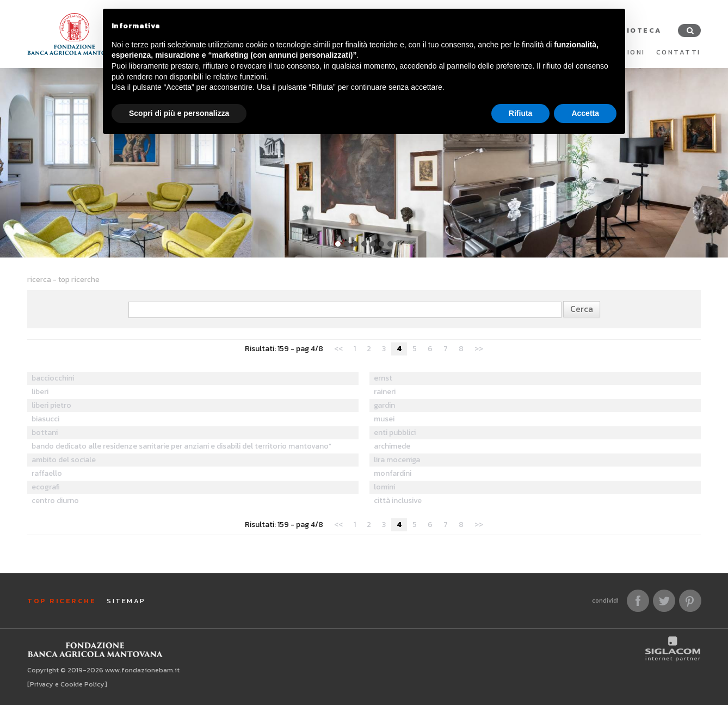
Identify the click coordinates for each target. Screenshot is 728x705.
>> (479, 349)
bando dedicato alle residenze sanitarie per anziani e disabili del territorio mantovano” (181, 446)
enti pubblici (395, 433)
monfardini (393, 473)
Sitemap (126, 601)
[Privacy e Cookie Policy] (67, 684)
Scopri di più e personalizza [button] (179, 113)
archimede (392, 446)
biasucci (45, 419)
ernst (383, 378)
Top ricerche (61, 601)
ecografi (46, 487)
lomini (384, 487)
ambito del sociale (64, 460)
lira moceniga (397, 460)
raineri (385, 392)
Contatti (678, 52)
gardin (384, 405)
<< (338, 349)
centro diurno (55, 501)
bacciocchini (53, 378)
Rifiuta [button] (521, 113)
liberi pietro (51, 405)
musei (384, 419)
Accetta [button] (585, 113)
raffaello (47, 473)
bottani (45, 433)
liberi (40, 392)
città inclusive (398, 501)
